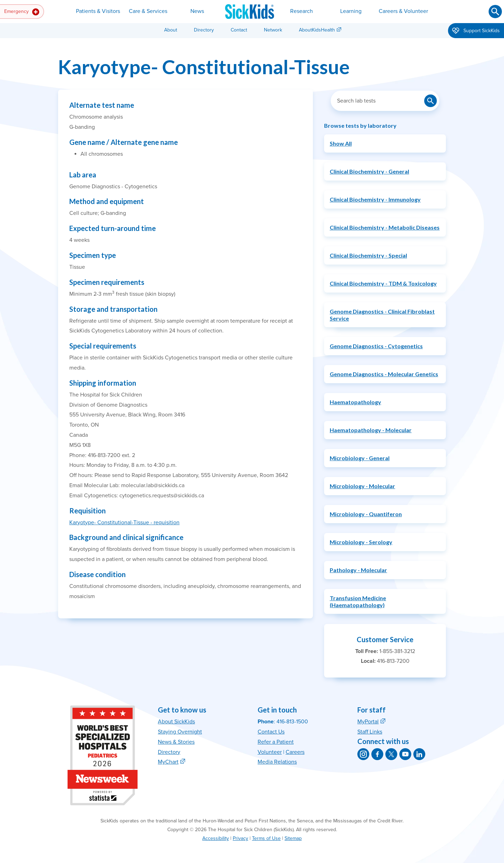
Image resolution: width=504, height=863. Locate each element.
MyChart (168, 762)
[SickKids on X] (391, 754)
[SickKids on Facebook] (377, 754)
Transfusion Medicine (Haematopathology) (358, 601)
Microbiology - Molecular (362, 486)
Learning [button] (351, 11)
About (171, 30)
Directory (204, 30)
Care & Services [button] (148, 11)
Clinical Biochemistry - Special (368, 255)
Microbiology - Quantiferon (366, 514)
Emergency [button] (22, 12)
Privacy (240, 838)
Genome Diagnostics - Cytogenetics (376, 346)
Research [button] (302, 11)
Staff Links (370, 732)
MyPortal (368, 722)
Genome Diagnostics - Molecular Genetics (384, 374)
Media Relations (277, 762)
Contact (239, 30)
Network (273, 30)
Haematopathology (355, 402)
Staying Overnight (180, 732)
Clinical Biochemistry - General (369, 171)
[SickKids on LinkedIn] (419, 754)
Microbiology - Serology (361, 542)
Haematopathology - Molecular (371, 430)
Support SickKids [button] (476, 31)
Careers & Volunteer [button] (403, 11)
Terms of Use (266, 838)
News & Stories (176, 742)
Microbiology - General (360, 458)
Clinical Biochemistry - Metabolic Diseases (385, 227)
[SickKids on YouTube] (405, 754)
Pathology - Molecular (358, 570)
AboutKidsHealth (317, 30)
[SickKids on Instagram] (363, 754)
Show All (341, 143)
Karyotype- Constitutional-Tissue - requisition (124, 522)
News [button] (197, 11)
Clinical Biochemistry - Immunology (375, 199)
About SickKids (176, 722)
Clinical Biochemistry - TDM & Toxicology (383, 283)
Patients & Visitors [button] (98, 11)
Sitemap (293, 838)
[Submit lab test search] (430, 101)
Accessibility (216, 838)
